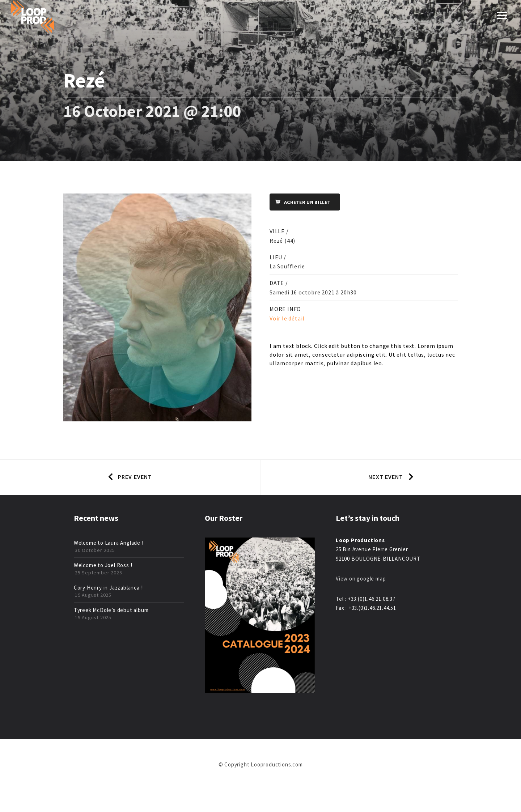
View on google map (361, 579)
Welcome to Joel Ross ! (103, 565)
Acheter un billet (300, 202)
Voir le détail (287, 318)
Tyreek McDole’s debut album (111, 610)
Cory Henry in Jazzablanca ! (108, 588)
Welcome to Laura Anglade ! (109, 543)
